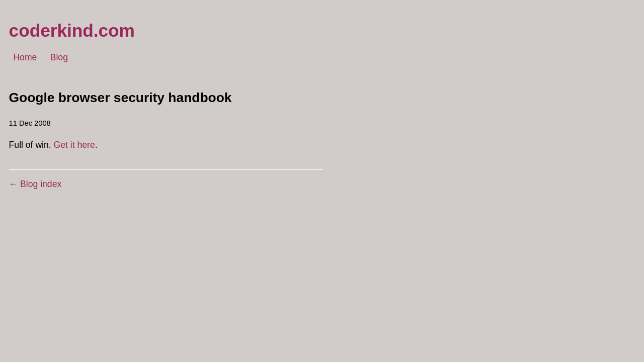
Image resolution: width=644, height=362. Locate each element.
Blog (59, 58)
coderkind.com (72, 30)
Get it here (74, 145)
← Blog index (35, 184)
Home (25, 58)
